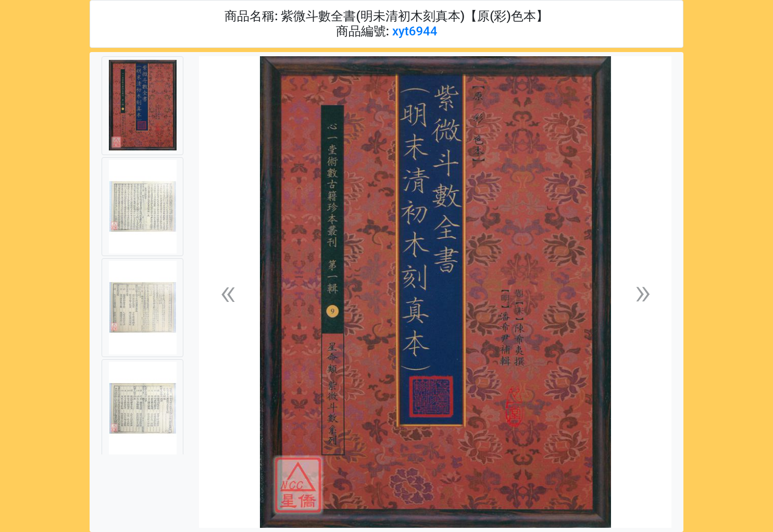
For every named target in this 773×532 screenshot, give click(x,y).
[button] (228, 292)
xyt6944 (415, 31)
